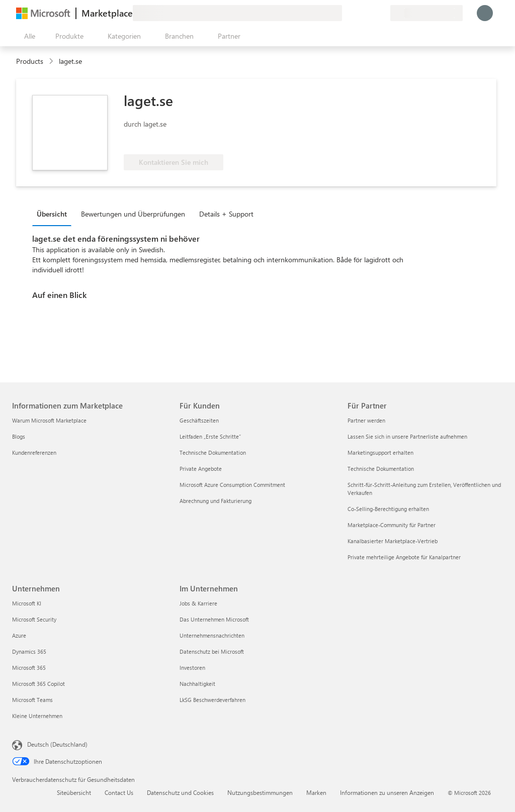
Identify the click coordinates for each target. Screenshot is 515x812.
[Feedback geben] (346, 13)
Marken (316, 792)
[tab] (54, 214)
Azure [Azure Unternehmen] (19, 635)
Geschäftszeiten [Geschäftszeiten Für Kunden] (199, 420)
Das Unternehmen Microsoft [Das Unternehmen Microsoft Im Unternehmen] (214, 619)
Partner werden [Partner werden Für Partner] (366, 420)
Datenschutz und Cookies (180, 792)
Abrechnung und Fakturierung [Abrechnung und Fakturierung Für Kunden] (216, 501)
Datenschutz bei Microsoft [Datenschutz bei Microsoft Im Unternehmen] (212, 651)
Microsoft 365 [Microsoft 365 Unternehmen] (29, 668)
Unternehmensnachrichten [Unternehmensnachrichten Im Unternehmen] (212, 635)
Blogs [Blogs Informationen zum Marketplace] (19, 436)
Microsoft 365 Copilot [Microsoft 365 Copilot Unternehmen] (38, 684)
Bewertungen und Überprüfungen (133, 214)
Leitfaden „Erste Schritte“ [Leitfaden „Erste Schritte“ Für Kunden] (210, 436)
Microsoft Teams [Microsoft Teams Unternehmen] (32, 700)
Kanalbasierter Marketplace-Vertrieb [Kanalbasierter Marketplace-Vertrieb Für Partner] (393, 541)
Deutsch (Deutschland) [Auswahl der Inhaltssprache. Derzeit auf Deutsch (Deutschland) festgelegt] (57, 744)
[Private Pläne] (382, 13)
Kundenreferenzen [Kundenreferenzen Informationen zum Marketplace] (34, 452)
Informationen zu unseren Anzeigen (387, 792)
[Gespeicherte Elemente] (370, 13)
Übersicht (52, 214)
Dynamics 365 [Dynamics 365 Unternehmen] (29, 651)
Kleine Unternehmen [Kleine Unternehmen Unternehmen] (37, 716)
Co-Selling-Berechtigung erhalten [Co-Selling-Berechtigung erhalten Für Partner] (388, 509)
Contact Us (119, 792)
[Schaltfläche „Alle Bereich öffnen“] (28, 36)
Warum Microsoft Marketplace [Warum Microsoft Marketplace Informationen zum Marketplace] (49, 420)
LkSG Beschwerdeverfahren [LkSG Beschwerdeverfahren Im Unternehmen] (212, 700)
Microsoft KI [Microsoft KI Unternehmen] (27, 603)
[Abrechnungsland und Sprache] (426, 13)
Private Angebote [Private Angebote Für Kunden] (201, 469)
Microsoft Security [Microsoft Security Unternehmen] (34, 619)
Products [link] (30, 61)
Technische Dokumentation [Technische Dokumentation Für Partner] (381, 469)
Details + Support (226, 214)
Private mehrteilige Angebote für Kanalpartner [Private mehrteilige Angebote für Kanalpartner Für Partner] (404, 557)
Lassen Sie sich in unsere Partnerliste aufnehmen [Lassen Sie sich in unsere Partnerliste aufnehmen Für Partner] (407, 436)
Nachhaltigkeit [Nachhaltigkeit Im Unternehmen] (197, 684)
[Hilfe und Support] (358, 13)
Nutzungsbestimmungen (260, 792)
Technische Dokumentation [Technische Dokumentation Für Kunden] (213, 452)
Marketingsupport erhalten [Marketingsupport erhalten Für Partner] (380, 452)
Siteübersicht (74, 792)
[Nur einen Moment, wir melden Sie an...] (485, 13)
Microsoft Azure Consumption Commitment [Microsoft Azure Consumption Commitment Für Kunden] (232, 485)
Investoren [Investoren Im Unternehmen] (192, 668)
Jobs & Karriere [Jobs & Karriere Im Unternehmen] (198, 603)
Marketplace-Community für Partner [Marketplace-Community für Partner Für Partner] (392, 525)
